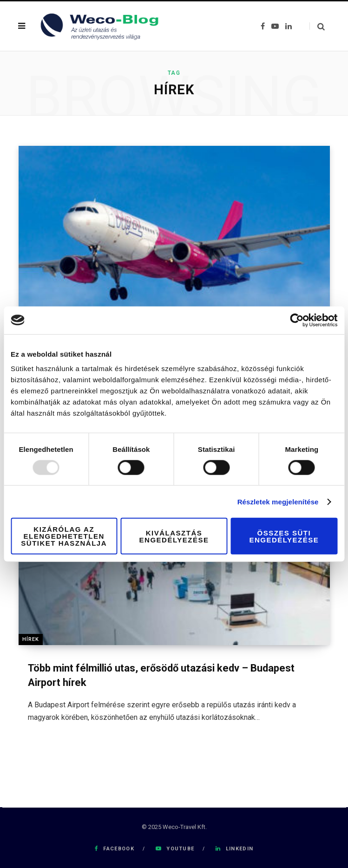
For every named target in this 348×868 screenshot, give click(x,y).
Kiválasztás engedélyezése (174, 536)
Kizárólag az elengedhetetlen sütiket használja (64, 536)
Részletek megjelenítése (278, 501)
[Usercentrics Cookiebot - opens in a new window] (297, 320)
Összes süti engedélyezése (284, 536)
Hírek (31, 639)
